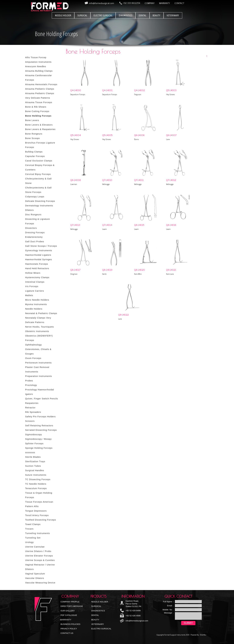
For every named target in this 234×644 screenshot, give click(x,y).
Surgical (96, 606)
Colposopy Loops (35, 197)
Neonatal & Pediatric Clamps (41, 313)
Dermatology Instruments (39, 206)
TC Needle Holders (36, 484)
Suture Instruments (36, 475)
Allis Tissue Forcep (36, 57)
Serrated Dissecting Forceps (41, 430)
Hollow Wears (33, 273)
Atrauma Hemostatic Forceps (41, 84)
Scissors (30, 421)
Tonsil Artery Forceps (37, 515)
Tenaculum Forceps (36, 488)
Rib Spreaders (33, 412)
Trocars (29, 529)
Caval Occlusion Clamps (39, 161)
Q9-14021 (171, 270)
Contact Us (67, 633)
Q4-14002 (140, 90)
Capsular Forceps (35, 156)
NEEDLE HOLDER (63, 15)
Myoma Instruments (36, 304)
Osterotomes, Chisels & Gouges (38, 351)
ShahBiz (203, 635)
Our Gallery (67, 611)
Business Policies (70, 624)
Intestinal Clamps (35, 282)
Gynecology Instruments (39, 250)
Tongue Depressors (36, 511)
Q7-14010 (107, 180)
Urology (30, 542)
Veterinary (97, 624)
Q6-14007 (171, 135)
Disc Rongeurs (33, 215)
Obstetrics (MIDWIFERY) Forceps (39, 338)
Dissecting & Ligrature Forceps (38, 221)
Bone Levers (32, 120)
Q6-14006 (139, 135)
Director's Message (71, 606)
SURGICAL (82, 15)
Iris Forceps (32, 286)
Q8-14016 (171, 225)
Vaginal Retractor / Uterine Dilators (40, 567)
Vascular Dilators (35, 578)
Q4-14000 (76, 90)
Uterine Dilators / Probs (38, 551)
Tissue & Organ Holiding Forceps (39, 495)
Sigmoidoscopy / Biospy (39, 439)
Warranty (66, 620)
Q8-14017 (75, 270)
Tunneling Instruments (38, 533)
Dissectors (31, 228)
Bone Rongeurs (34, 134)
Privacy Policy (68, 629)
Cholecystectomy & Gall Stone (39, 181)
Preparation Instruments (39, 376)
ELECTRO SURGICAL (103, 15)
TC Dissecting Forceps (38, 479)
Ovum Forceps (33, 358)
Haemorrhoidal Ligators (38, 255)
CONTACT (179, 3)
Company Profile (70, 602)
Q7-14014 (107, 225)
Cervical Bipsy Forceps (38, 174)
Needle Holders (34, 309)
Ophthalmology (34, 345)
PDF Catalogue (68, 615)
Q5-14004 (76, 135)
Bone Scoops (33, 138)
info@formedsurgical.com (137, 621)
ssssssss (30, 452)
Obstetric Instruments (37, 331)
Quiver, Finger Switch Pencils (42, 399)
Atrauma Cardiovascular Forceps (39, 78)
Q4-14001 (107, 90)
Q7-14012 (171, 180)
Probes (29, 381)
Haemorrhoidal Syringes (39, 259)
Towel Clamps (33, 524)
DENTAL (143, 15)
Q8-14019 (107, 270)
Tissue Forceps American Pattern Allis (39, 504)
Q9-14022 (123, 315)
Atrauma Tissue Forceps (39, 102)
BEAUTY (157, 15)
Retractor (30, 408)
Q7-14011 (139, 180)
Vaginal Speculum (35, 574)
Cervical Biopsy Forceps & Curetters (40, 167)
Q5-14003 (171, 90)
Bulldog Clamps (34, 152)
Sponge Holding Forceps (39, 448)
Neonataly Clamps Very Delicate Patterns (38, 320)
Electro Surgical (101, 629)
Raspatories (32, 403)
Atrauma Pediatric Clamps (40, 89)
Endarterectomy (34, 237)
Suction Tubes (33, 466)
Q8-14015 (139, 225)
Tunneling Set (33, 538)
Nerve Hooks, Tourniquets (40, 327)
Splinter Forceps (34, 443)
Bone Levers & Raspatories (40, 129)
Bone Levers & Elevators (39, 125)
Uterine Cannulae (35, 547)
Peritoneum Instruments (39, 363)
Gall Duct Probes (35, 242)
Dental (95, 615)
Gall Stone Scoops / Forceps (41, 246)
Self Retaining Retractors (39, 426)
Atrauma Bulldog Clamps (39, 71)
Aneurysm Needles (36, 66)
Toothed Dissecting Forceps (41, 520)
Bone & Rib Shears (36, 107)
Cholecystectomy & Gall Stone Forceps (39, 190)
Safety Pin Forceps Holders (40, 417)
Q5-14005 (107, 135)
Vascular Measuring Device (40, 583)
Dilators (30, 210)
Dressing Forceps (35, 233)
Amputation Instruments (38, 62)
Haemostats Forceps (37, 264)
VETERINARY (173, 15)
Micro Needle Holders (37, 300)
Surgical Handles (35, 470)
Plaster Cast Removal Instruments (37, 369)
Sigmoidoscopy (34, 435)
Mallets (29, 295)
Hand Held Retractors (37, 268)
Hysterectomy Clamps (37, 277)
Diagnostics (98, 611)
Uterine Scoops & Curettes (40, 560)
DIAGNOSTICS (126, 15)
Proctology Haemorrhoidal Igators (40, 392)
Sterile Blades (33, 457)
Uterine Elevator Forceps (39, 556)
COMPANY (150, 3)
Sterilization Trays (35, 461)
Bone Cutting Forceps (37, 111)
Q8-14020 (140, 270)
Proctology (31, 385)
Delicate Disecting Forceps (40, 201)
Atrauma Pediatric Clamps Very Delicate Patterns (40, 96)
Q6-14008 (76, 180)
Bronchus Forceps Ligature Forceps (40, 145)
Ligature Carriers (35, 291)
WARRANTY (165, 3)
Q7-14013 (75, 225)
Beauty (95, 620)
